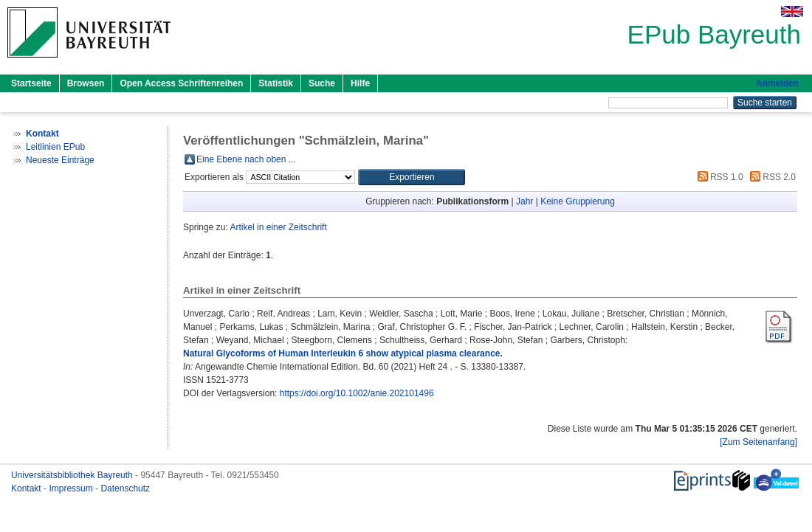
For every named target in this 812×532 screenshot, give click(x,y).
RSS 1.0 (718, 177)
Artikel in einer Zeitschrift (278, 227)
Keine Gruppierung (578, 201)
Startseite (31, 83)
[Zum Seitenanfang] (758, 442)
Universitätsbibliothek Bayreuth (73, 475)
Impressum (72, 488)
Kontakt (27, 488)
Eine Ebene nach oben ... (246, 159)
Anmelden (777, 83)
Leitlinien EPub (55, 147)
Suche (322, 83)
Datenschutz (125, 488)
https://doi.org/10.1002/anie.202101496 (357, 393)
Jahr (524, 201)
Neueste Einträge (60, 160)
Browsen (86, 83)
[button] (412, 177)
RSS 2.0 (771, 177)
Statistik (276, 83)
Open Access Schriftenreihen (181, 83)
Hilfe (360, 83)
